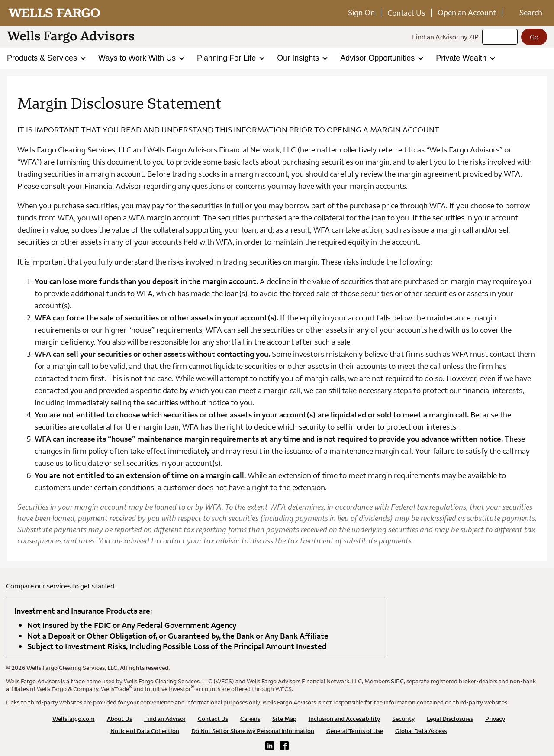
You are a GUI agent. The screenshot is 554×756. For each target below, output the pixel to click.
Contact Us (406, 13)
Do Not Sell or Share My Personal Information (253, 731)
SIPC (397, 681)
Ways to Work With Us (138, 58)
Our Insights (299, 58)
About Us (119, 719)
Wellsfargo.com (74, 719)
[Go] (534, 37)
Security (403, 719)
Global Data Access (421, 731)
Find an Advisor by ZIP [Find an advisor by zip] (445, 37)
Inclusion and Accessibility (344, 719)
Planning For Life (227, 58)
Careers (250, 719)
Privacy (495, 719)
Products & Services (43, 58)
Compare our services (38, 586)
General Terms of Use (355, 731)
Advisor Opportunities (378, 58)
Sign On (361, 12)
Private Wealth (462, 58)
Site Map (284, 719)
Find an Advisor (165, 719)
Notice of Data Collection (145, 731)
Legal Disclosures (450, 719)
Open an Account (467, 12)
